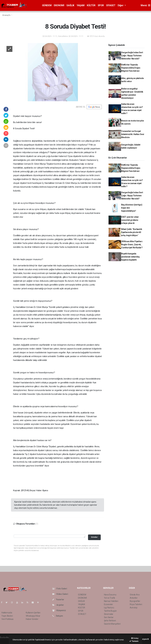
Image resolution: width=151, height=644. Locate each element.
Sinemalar (109, 614)
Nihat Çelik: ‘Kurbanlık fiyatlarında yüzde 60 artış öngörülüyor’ (132, 232)
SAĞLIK (70, 5)
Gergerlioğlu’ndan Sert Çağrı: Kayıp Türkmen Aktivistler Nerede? (132, 56)
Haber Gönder (32, 619)
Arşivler (58, 605)
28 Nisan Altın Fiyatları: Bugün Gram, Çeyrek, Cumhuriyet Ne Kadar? (132, 244)
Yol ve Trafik (110, 598)
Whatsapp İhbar (33, 616)
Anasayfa (6, 15)
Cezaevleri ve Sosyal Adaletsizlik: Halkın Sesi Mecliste (133, 134)
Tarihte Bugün (110, 611)
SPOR (101, 5)
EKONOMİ (59, 5)
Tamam (134, 641)
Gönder (94, 537)
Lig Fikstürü (109, 608)
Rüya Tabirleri (136, 604)
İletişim (58, 616)
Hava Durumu (110, 595)
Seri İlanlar (109, 617)
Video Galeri (60, 594)
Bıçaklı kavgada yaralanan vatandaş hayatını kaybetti (130, 257)
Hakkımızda (7, 613)
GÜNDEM (47, 5)
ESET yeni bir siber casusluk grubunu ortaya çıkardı (130, 220)
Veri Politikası (7, 619)
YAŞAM (81, 5)
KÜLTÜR (91, 5)
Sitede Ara (135, 595)
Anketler (134, 598)
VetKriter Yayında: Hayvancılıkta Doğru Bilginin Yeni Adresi (131, 68)
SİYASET (111, 5)
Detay (135, 638)
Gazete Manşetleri (112, 624)
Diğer (121, 5)
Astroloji (133, 608)
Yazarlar (58, 599)
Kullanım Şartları (33, 613)
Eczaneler (108, 604)
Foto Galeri (60, 589)
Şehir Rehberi (110, 621)
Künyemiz (59, 610)
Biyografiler (135, 601)
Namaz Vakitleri (111, 601)
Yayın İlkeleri (7, 616)
